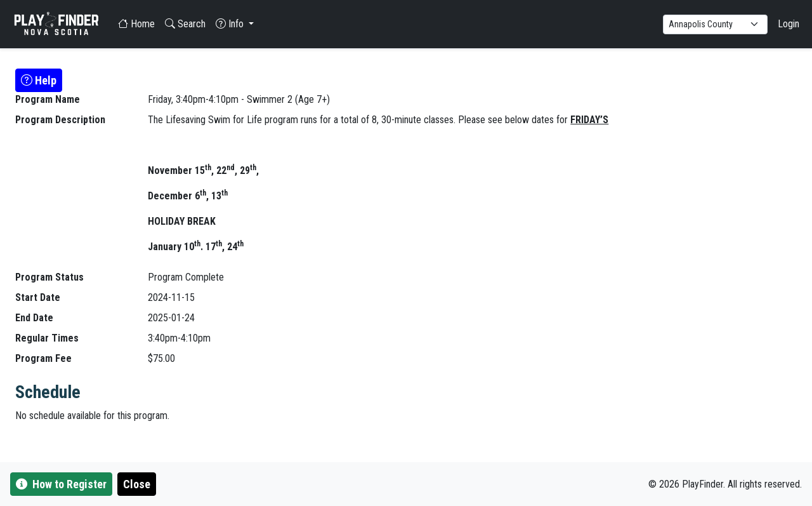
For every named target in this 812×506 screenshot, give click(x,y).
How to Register (61, 484)
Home (136, 24)
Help (39, 80)
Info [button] (231, 24)
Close (137, 484)
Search (185, 24)
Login (789, 24)
